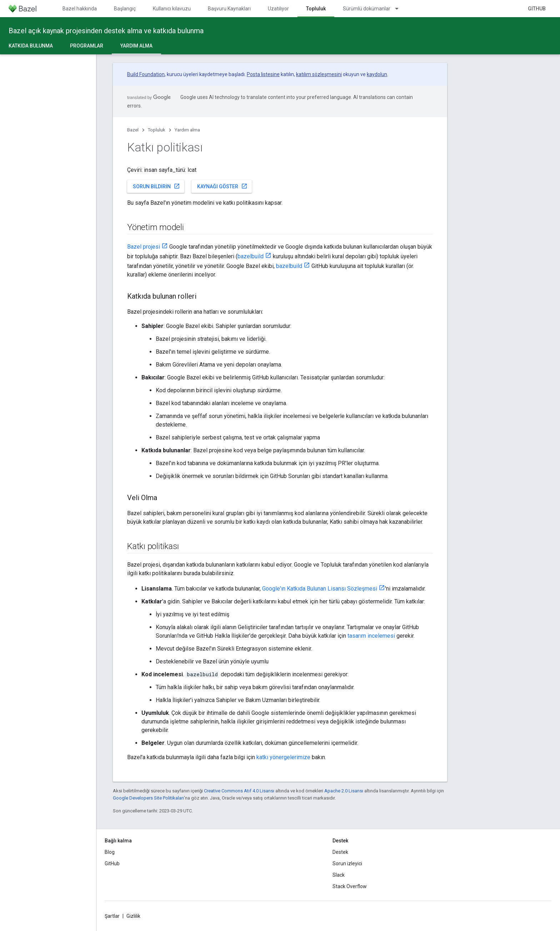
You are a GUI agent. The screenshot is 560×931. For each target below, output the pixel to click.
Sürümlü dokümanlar (367, 9)
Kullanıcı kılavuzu (172, 9)
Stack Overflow (350, 886)
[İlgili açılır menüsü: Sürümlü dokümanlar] (400, 9)
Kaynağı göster (222, 186)
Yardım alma (187, 130)
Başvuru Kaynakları (229, 9)
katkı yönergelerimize (283, 757)
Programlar (87, 46)
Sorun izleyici (347, 863)
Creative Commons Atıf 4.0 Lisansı (239, 791)
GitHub (537, 9)
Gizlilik (133, 916)
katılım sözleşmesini (319, 74)
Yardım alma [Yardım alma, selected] (136, 46)
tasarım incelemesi (371, 636)
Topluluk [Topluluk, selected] (316, 9)
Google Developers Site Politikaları (148, 798)
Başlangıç (125, 9)
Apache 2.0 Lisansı (344, 791)
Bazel (133, 130)
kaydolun (377, 74)
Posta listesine (263, 74)
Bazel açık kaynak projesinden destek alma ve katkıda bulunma (106, 31)
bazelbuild (251, 256)
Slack (339, 875)
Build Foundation (146, 74)
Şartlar (112, 916)
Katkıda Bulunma (31, 46)
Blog (110, 852)
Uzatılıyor (278, 9)
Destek (340, 852)
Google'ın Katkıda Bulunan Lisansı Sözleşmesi (320, 589)
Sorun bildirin (156, 186)
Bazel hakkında (80, 9)
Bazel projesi (144, 247)
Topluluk (157, 130)
